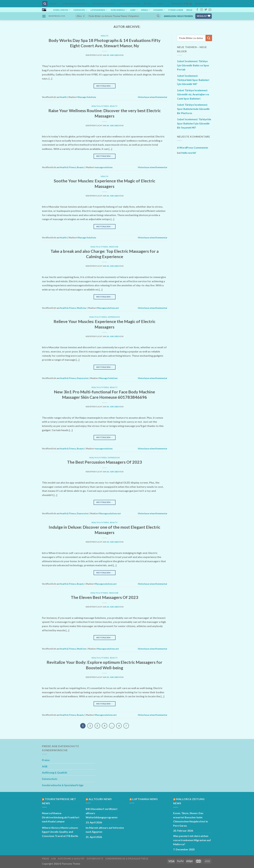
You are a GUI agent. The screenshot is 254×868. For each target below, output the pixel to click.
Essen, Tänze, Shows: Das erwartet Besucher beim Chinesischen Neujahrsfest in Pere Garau (190, 819)
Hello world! (189, 153)
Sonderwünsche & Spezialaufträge (63, 785)
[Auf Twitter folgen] (206, 10)
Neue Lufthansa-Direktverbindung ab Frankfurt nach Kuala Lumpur (61, 817)
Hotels (54, 4)
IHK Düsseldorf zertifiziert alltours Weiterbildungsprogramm (102, 813)
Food (161, 4)
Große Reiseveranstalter (76, 4)
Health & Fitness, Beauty (105, 106)
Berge (189, 10)
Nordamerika (119, 10)
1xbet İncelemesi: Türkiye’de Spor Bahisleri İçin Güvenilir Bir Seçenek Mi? (194, 123)
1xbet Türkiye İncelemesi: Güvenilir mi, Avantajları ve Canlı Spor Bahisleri (193, 94)
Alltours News (100, 799)
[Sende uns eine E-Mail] (210, 10)
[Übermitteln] (158, 16)
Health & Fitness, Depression (104, 317)
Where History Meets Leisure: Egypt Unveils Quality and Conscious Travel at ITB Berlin (60, 832)
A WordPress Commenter (193, 147)
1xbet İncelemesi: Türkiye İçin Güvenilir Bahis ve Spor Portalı (193, 65)
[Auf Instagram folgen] (202, 10)
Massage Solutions (87, 97)
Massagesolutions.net (108, 308)
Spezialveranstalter (130, 4)
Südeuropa (80, 10)
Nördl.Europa (62, 10)
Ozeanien (159, 10)
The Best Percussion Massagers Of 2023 (104, 462)
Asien (134, 10)
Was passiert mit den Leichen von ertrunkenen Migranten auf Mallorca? (192, 840)
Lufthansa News (145, 799)
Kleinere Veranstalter (105, 4)
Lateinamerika (99, 10)
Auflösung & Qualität (55, 772)
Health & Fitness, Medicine (104, 247)
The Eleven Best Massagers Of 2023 (104, 597)
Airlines (149, 4)
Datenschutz (50, 779)
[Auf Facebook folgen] (197, 10)
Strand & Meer (176, 10)
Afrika (146, 10)
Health (104, 36)
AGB (45, 766)
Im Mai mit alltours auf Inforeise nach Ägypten (105, 830)
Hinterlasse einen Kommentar (153, 97)
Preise (46, 760)
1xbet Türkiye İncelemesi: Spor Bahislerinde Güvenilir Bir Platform (193, 109)
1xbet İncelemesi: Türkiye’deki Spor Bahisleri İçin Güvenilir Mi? (193, 80)
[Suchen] (45, 4)
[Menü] (44, 16)
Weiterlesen (105, 86)
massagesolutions (104, 167)
